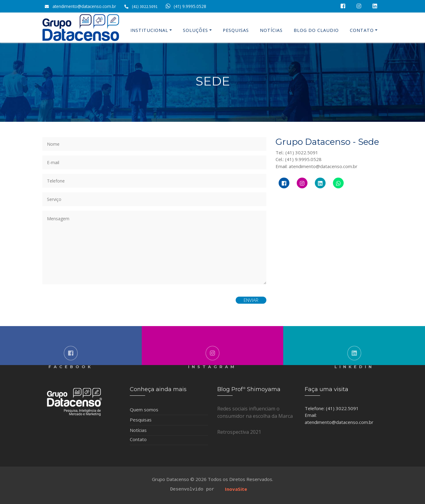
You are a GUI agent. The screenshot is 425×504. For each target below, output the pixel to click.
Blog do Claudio (316, 30)
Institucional (149, 30)
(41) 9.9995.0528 (185, 6)
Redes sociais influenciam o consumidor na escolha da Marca (255, 412)
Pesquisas (236, 30)
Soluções (195, 30)
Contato (362, 30)
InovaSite (236, 489)
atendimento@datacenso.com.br (84, 6)
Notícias (271, 30)
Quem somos (144, 410)
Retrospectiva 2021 (239, 432)
